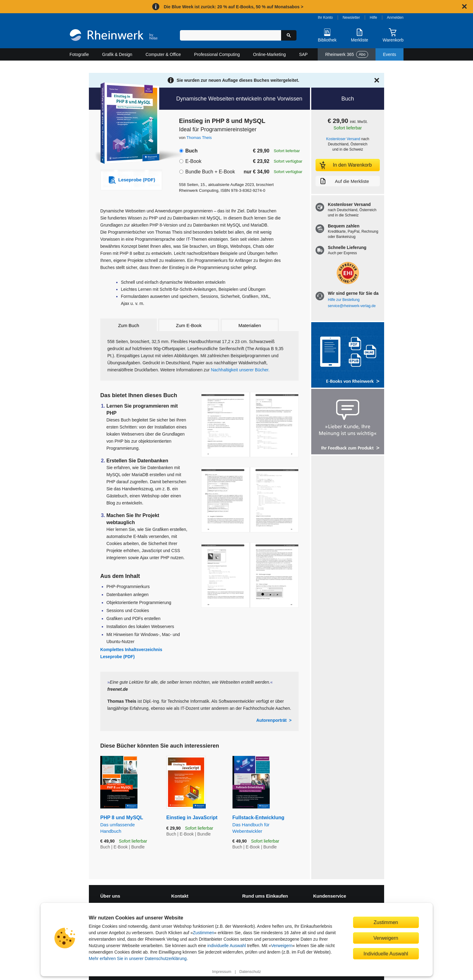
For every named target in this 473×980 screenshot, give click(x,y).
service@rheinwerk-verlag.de (352, 306)
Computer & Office (163, 54)
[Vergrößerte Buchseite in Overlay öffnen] (250, 425)
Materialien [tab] (250, 325)
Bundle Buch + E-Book (210, 172)
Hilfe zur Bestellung (344, 300)
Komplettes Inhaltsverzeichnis (131, 650)
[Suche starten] (289, 35)
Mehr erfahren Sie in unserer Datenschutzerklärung (138, 958)
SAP (303, 54)
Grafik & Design (117, 54)
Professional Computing (217, 54)
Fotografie (79, 54)
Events (390, 54)
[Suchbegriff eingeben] (231, 35)
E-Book (193, 161)
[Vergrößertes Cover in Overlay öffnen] (128, 124)
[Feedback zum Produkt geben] (348, 422)
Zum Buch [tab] (129, 325)
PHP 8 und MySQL (129, 824)
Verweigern (282, 946)
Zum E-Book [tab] (189, 325)
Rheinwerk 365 (347, 54)
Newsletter (351, 18)
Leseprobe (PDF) (117, 657)
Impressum (222, 972)
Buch (191, 151)
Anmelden (395, 18)
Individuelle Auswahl (386, 954)
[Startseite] (114, 36)
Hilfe (373, 18)
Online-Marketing (270, 54)
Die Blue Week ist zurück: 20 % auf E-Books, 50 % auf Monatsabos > (233, 7)
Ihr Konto (326, 18)
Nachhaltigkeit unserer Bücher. (240, 370)
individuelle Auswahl (227, 946)
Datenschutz (250, 972)
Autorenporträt (271, 720)
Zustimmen (203, 933)
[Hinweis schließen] (464, 6)
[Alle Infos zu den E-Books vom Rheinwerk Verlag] (348, 356)
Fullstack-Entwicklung (266, 824)
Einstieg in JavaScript (192, 818)
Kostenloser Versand (343, 139)
